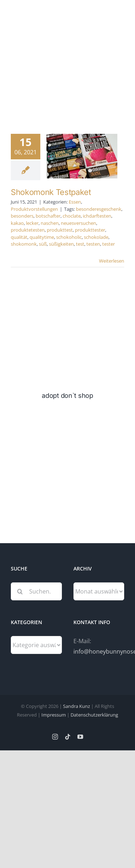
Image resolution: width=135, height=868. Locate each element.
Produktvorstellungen (34, 209)
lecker (32, 223)
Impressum (54, 715)
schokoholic (69, 237)
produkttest (60, 230)
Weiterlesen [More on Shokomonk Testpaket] (112, 261)
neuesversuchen (78, 223)
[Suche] (20, 591)
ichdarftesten (97, 216)
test (80, 244)
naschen (50, 223)
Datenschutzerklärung (94, 715)
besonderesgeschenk (99, 209)
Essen (75, 202)
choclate (72, 216)
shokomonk (24, 244)
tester (109, 244)
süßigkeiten (61, 244)
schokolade (96, 237)
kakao (17, 223)
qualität (19, 237)
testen (93, 244)
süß (43, 244)
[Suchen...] (36, 591)
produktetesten (28, 230)
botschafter (48, 216)
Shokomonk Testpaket (51, 192)
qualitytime (42, 237)
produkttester (90, 230)
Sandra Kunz (76, 706)
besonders (22, 216)
